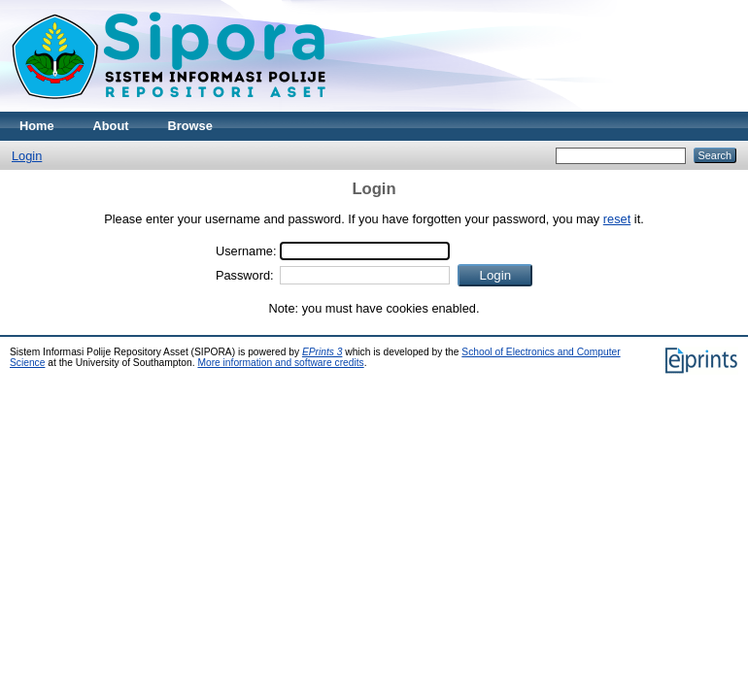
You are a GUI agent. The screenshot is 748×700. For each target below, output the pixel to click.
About (111, 126)
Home (37, 126)
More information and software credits (280, 363)
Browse (190, 126)
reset (617, 219)
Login (27, 156)
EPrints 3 (323, 352)
